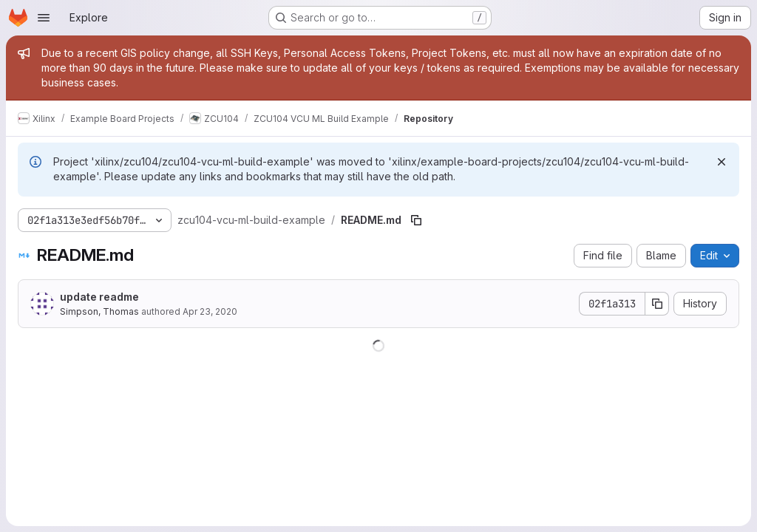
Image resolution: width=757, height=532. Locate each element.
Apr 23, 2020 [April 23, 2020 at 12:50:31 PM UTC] (210, 311)
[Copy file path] (416, 220)
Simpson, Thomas (99, 311)
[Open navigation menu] (44, 18)
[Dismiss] (722, 162)
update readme (99, 297)
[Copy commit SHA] (657, 304)
